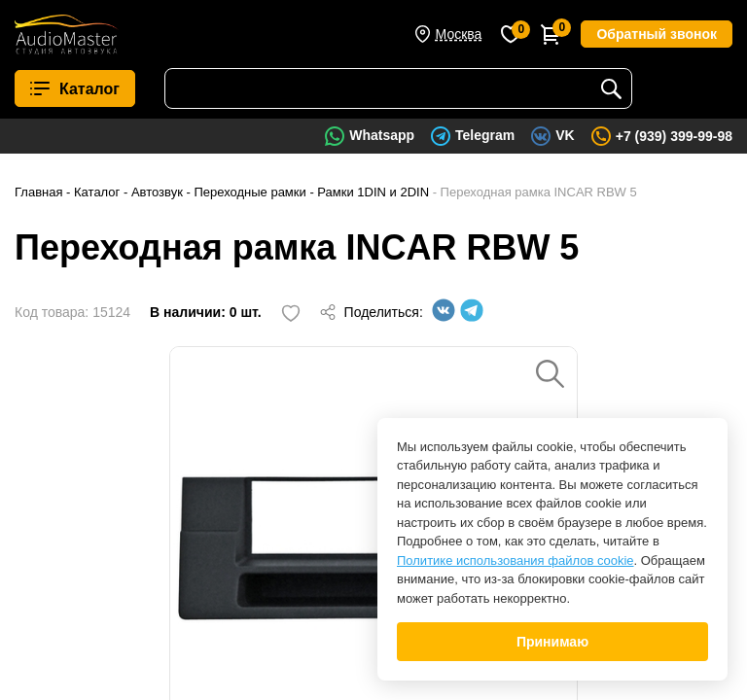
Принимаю (552, 642)
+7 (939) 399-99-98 (674, 136)
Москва (459, 34)
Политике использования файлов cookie (516, 560)
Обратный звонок (657, 34)
